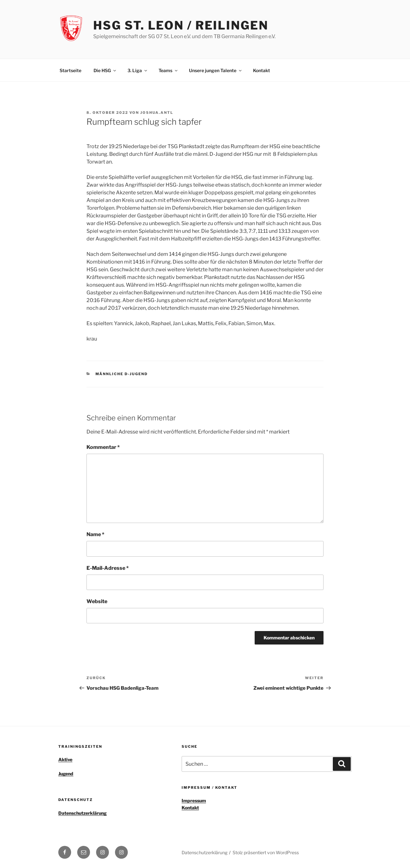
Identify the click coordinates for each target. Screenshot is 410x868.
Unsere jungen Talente (216, 70)
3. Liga (138, 70)
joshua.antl (157, 113)
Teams (168, 70)
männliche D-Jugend (122, 374)
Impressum (194, 801)
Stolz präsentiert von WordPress (266, 852)
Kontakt (262, 70)
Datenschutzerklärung (82, 813)
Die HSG (105, 70)
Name (95, 534)
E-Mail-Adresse (108, 568)
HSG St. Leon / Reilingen (181, 25)
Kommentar (103, 447)
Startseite (70, 70)
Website (97, 601)
